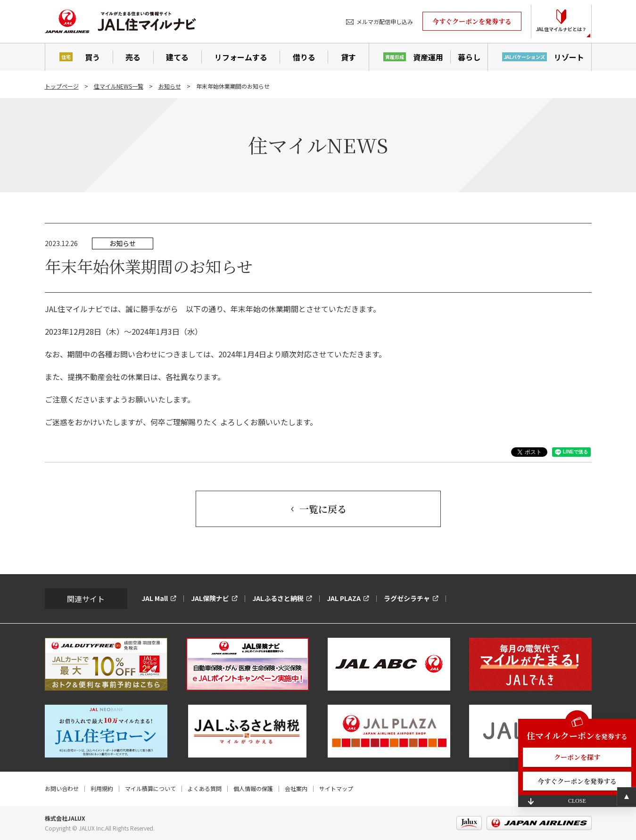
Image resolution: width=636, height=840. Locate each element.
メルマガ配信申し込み (385, 21)
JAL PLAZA (344, 598)
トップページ (62, 86)
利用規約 (102, 788)
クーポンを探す (577, 757)
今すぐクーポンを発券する (472, 21)
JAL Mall (155, 598)
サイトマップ (336, 788)
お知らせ (170, 86)
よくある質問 (205, 788)
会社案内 (296, 788)
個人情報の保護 (253, 788)
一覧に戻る (323, 509)
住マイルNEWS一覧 (119, 86)
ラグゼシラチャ (407, 598)
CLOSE (577, 801)
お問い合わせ (62, 788)
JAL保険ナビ (210, 598)
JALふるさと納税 (278, 598)
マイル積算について (150, 788)
